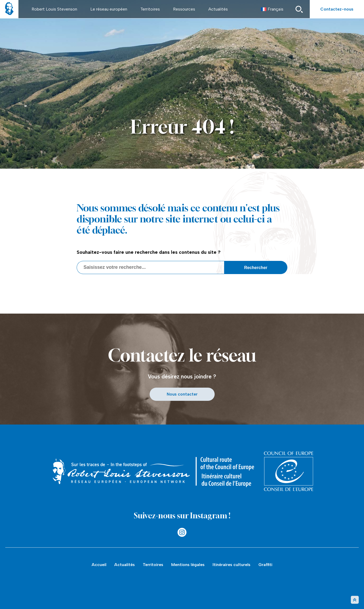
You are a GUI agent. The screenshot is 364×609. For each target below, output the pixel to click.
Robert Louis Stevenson (54, 9)
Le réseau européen (109, 9)
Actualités (218, 9)
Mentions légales (188, 565)
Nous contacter (182, 394)
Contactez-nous (337, 9)
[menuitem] (272, 9)
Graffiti (265, 565)
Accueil (99, 565)
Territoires (150, 9)
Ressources (184, 9)
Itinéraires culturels (232, 565)
